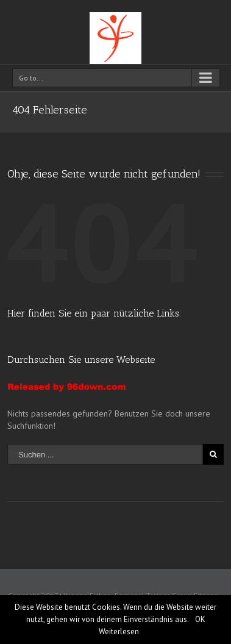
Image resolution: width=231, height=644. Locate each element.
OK (200, 619)
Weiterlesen (119, 631)
